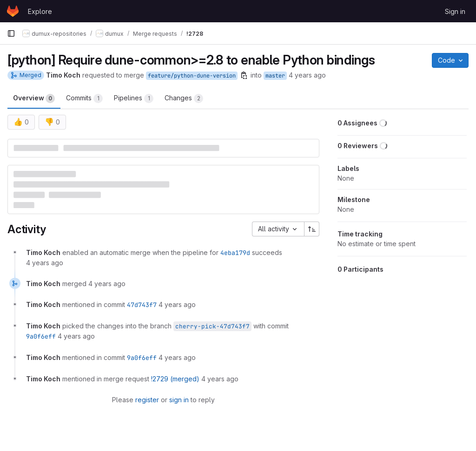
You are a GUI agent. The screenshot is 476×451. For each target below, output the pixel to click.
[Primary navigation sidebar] (11, 33)
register (147, 400)
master (275, 76)
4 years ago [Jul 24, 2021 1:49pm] (307, 75)
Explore (40, 11)
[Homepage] (13, 11)
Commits (84, 98)
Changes (184, 98)
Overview (34, 98)
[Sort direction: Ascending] (312, 229)
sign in (179, 400)
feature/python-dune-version (192, 76)
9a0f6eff (41, 336)
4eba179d (235, 253)
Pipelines (134, 98)
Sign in (455, 11)
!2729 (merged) (175, 379)
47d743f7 (142, 305)
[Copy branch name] (244, 75)
